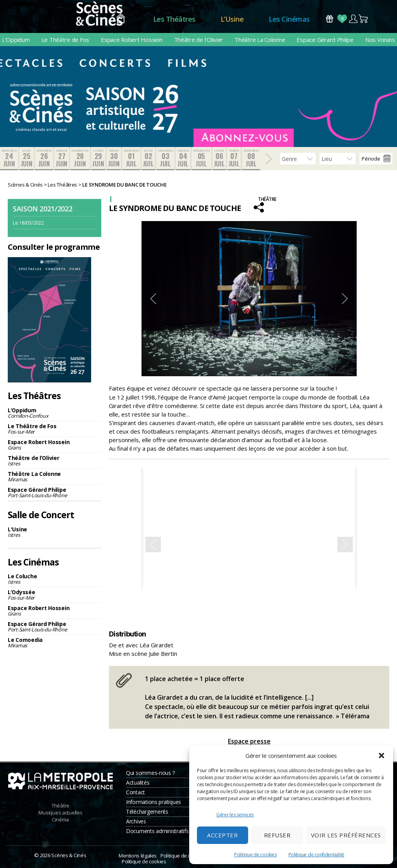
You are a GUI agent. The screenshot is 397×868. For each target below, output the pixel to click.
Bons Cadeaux (330, 19)
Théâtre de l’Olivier (199, 40)
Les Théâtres (174, 19)
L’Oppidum (16, 40)
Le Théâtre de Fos (65, 40)
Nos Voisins (380, 40)
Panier (364, 19)
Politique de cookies (255, 855)
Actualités (138, 782)
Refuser (277, 835)
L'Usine (54, 532)
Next (345, 299)
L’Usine (232, 19)
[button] (381, 756)
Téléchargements (147, 812)
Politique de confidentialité (316, 855)
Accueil (121, 19)
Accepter (222, 835)
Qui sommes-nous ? (150, 773)
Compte (353, 19)
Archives (136, 821)
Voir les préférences (346, 835)
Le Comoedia (54, 642)
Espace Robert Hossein (131, 40)
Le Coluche (54, 579)
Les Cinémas (289, 19)
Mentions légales (138, 856)
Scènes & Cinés (69, 855)
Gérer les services (235, 815)
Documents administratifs (157, 831)
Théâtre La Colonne (260, 40)
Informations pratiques (154, 802)
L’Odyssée (54, 595)
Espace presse (249, 741)
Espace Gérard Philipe (325, 40)
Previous (153, 299)
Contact (135, 792)
